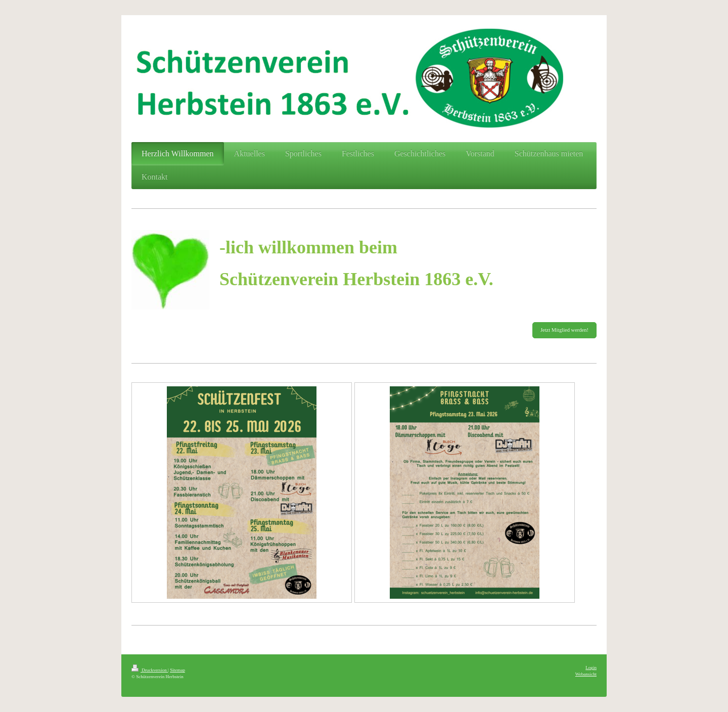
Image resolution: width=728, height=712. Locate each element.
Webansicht (586, 674)
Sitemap (177, 670)
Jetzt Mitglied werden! (564, 330)
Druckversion (150, 670)
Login (591, 668)
